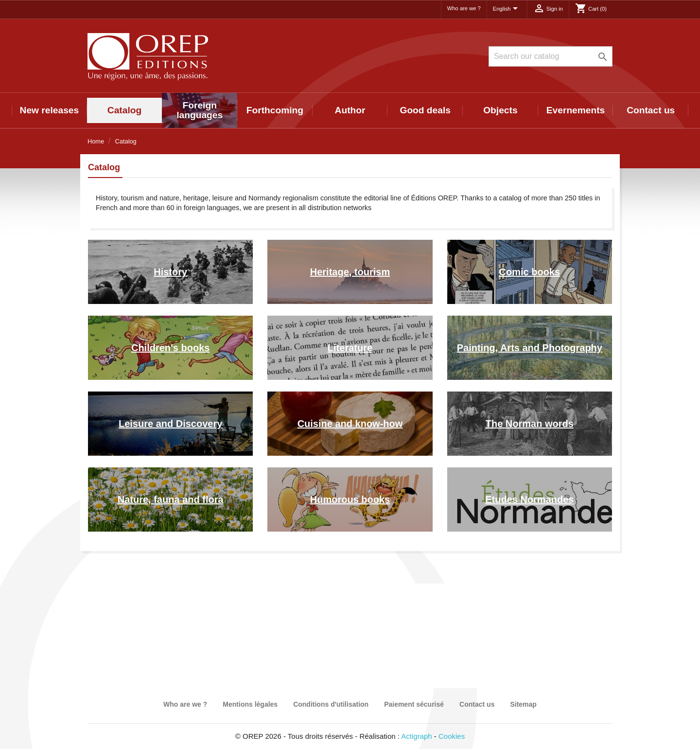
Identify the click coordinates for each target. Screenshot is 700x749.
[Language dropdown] (507, 9)
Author (350, 110)
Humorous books (350, 499)
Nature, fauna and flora (171, 499)
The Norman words (530, 424)
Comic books (530, 272)
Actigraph (416, 736)
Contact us (651, 110)
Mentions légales (250, 704)
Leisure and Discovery (170, 424)
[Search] (551, 56)
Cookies (452, 736)
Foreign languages (200, 110)
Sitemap (523, 704)
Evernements (576, 110)
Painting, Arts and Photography (530, 348)
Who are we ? (464, 8)
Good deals (425, 110)
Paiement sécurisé (414, 704)
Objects (500, 110)
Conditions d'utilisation (331, 704)
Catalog (124, 110)
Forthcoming (275, 110)
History (170, 272)
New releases (50, 110)
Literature (350, 348)
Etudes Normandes (529, 499)
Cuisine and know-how (350, 424)
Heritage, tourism (350, 272)
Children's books (170, 348)
